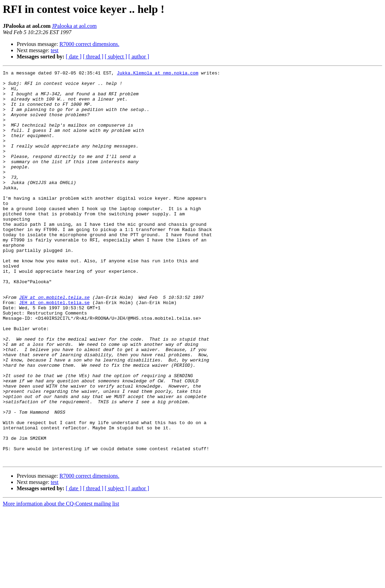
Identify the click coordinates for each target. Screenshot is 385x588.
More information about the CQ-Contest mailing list (61, 582)
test (55, 50)
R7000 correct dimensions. (89, 44)
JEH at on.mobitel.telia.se (54, 343)
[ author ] (139, 57)
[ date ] (74, 57)
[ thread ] (93, 57)
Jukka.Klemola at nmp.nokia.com (158, 74)
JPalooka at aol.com (74, 26)
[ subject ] (116, 57)
